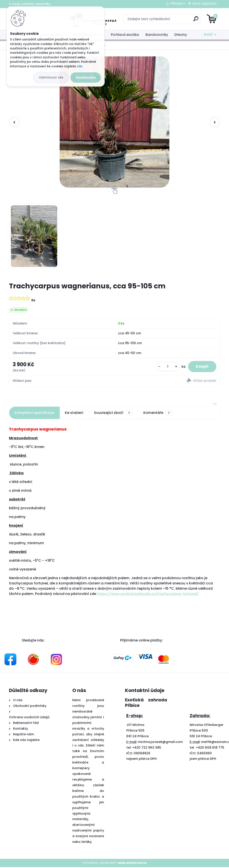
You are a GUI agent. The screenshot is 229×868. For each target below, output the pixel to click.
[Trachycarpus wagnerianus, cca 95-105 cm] (114, 122)
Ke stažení (74, 414)
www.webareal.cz (132, 864)
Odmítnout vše (51, 77)
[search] (167, 20)
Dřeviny (181, 35)
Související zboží (113, 414)
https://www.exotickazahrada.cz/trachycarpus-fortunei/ (148, 595)
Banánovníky (157, 35)
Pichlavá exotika (125, 35)
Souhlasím (86, 78)
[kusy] (165, 367)
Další (208, 34)
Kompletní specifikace (34, 414)
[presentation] (14, 122)
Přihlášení (178, 3)
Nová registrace (205, 3)
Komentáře (158, 414)
